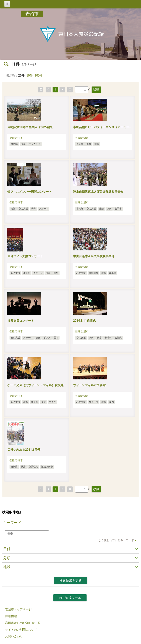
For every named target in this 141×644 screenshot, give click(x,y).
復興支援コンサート (21, 321)
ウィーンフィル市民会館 (89, 385)
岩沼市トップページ (18, 609)
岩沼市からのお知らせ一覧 (23, 623)
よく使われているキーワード (116, 540)
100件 (39, 76)
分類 (7, 558)
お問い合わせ (14, 636)
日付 (7, 549)
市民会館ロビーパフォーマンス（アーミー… (102, 127)
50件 (30, 76)
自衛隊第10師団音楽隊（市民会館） (31, 127)
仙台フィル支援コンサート (25, 256)
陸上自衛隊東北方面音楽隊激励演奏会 (98, 192)
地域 (7, 567)
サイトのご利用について (21, 630)
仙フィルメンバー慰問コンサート (30, 192)
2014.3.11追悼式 (84, 321)
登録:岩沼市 (16, 138)
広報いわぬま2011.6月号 (24, 450)
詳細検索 (11, 616)
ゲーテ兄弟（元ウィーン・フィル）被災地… (37, 385)
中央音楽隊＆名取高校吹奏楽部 (94, 256)
